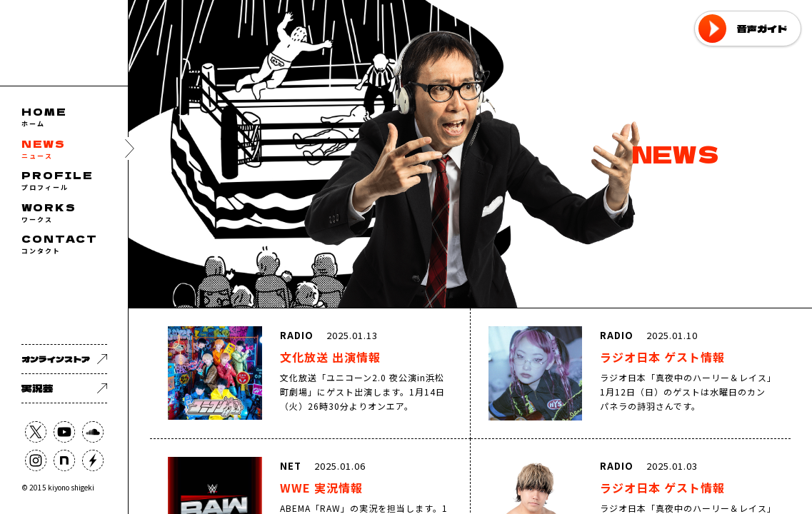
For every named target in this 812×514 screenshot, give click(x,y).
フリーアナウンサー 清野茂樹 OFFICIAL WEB (64, 43)
